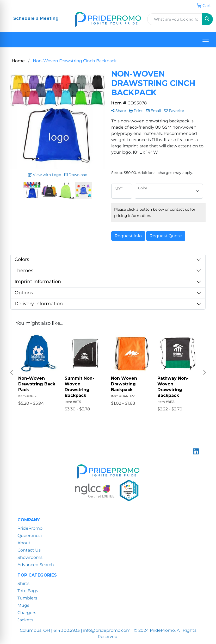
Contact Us (29, 550)
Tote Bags (28, 591)
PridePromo (30, 528)
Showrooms (30, 557)
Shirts (23, 583)
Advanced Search (36, 565)
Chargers (27, 613)
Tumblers (27, 598)
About (24, 543)
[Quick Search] (175, 19)
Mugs (23, 605)
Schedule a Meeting (36, 18)
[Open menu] (206, 40)
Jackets (25, 620)
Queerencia (30, 536)
